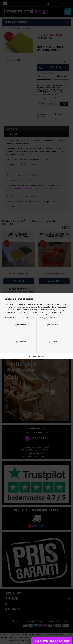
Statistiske (53, 342)
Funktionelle (21, 342)
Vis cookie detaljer (36, 357)
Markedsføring (53, 324)
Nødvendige (21, 324)
